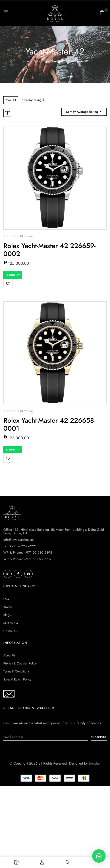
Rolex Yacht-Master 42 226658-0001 (49, 424)
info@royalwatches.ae (19, 540)
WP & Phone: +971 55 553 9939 (27, 559)
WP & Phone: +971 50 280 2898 (28, 553)
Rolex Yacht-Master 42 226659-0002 (49, 250)
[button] (102, 13)
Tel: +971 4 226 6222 (20, 546)
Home (25, 61)
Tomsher (95, 763)
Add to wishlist (8, 283)
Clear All (11, 100)
